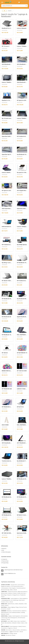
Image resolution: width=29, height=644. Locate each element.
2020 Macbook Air (22, 82)
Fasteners (24, 611)
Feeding (11, 633)
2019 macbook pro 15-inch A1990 (11, 443)
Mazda (3, 623)
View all (15, 590)
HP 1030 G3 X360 (22, 371)
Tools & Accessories (21, 588)
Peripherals (23, 595)
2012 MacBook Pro (22, 64)
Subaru (23, 623)
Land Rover (23, 621)
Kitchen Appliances (24, 598)
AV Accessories (24, 616)
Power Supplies (12, 588)
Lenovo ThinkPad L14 (8, 82)
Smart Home (22, 600)
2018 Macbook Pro (7, 64)
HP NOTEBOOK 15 (22, 353)
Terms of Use (5, 561)
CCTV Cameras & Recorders (17, 586)
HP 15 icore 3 (6, 46)
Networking (4, 595)
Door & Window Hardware (15, 612)
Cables (11, 590)
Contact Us (5, 559)
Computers (9, 595)
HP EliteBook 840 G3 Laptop (10, 497)
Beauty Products (22, 626)
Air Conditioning (15, 600)
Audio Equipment (16, 616)
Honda (15, 621)
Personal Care (4, 628)
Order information (6, 552)
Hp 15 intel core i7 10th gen (10, 118)
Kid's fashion (24, 630)
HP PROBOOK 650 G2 (8, 407)
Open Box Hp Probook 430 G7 (10, 154)
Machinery (9, 611)
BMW (12, 621)
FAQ (3, 550)
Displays (10, 616)
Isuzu (19, 621)
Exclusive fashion (5, 632)
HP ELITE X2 (20, 407)
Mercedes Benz (8, 623)
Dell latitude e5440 (7, 226)
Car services (9, 635)
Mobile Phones (11, 604)
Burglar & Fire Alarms (6, 586)
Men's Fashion (9, 630)
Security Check (14, 585)
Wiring (9, 607)
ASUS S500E (5, 425)
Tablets (17, 604)
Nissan (19, 623)
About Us (4, 548)
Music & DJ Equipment (12, 618)
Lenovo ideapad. (22, 28)
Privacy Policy (5, 563)
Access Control (21, 585)
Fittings (17, 607)
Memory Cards (4, 593)
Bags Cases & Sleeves (22, 592)
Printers (15, 593)
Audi (9, 621)
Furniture (3, 602)
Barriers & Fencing (5, 590)
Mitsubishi (14, 623)
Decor (7, 602)
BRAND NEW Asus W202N (9, 371)
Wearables (21, 604)
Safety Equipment (5, 612)
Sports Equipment (14, 626)
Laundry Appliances (15, 598)
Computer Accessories (12, 592)
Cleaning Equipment (6, 600)
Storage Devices (16, 595)
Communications (5, 588)
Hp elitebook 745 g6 (23, 461)
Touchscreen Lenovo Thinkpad (11, 461)
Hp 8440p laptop (22, 245)
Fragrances (10, 628)
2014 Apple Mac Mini (23, 190)
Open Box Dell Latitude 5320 (10, 136)
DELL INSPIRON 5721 (23, 335)
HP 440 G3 (5, 353)
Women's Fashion (16, 630)
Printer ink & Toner (21, 593)
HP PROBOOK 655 (7, 389)
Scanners (10, 593)
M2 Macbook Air (6, 317)
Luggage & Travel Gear (14, 632)
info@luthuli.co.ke (11, 573)
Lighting (13, 607)
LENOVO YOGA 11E (22, 389)
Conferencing (4, 618)
